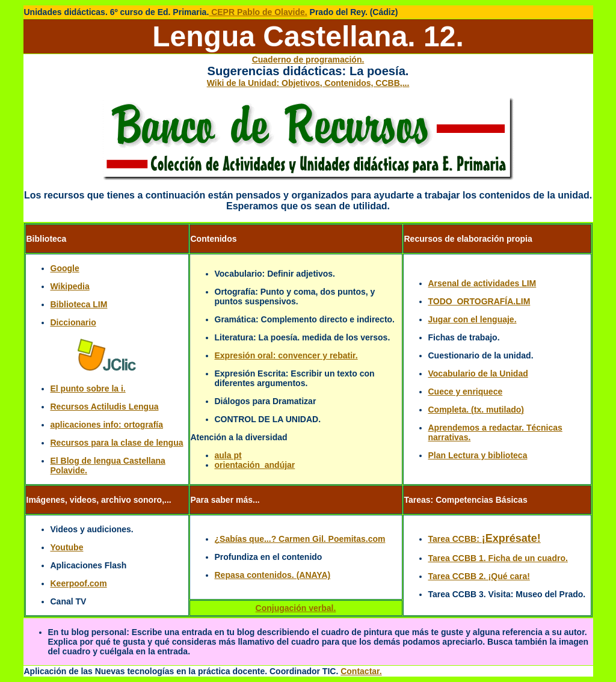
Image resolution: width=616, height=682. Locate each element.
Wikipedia (70, 286)
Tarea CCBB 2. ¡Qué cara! (479, 576)
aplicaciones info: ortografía (107, 425)
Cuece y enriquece (466, 392)
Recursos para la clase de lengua (117, 443)
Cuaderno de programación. (308, 60)
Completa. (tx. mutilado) (476, 410)
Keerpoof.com (79, 583)
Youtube (67, 547)
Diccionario (73, 322)
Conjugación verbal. (296, 608)
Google (65, 268)
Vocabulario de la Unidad (478, 373)
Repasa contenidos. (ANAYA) (273, 575)
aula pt (228, 455)
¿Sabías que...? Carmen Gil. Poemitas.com (300, 539)
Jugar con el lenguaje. (473, 319)
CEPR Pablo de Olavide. (258, 12)
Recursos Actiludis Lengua (105, 407)
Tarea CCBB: (485, 539)
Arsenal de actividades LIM (482, 283)
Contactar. (361, 671)
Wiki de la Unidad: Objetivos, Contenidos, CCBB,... (308, 83)
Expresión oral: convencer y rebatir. (286, 355)
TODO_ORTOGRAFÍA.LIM (479, 301)
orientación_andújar (255, 465)
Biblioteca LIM (79, 304)
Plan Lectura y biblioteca (478, 455)
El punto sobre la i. (88, 389)
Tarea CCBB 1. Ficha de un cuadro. (498, 558)
